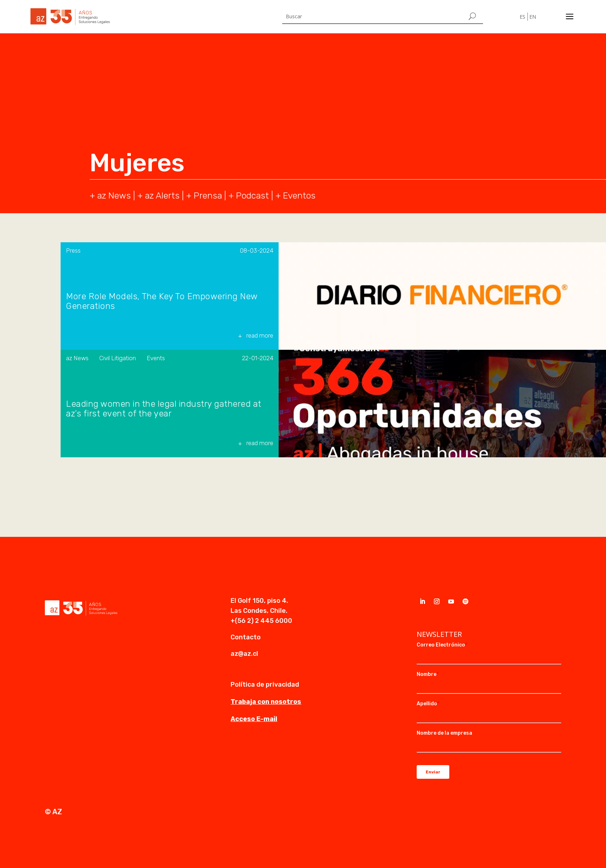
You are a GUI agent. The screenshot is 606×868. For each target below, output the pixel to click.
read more (260, 335)
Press (73, 251)
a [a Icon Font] (570, 17)
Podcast (252, 195)
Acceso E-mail (254, 719)
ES (522, 17)
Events (156, 358)
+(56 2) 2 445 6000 (261, 621)
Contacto (246, 637)
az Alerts (162, 195)
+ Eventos (295, 195)
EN (533, 17)
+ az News (110, 195)
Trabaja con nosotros (266, 702)
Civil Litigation (118, 358)
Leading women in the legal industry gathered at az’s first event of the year (164, 409)
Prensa (208, 195)
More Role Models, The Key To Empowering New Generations (162, 301)
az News (77, 358)
